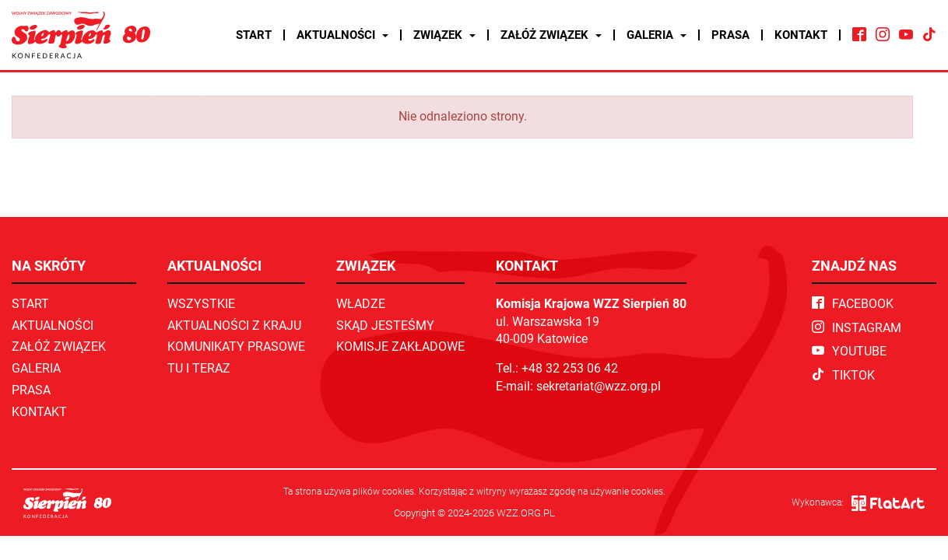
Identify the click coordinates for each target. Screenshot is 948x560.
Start (254, 35)
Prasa (730, 35)
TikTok (843, 375)
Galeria (657, 35)
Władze (361, 304)
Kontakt (801, 35)
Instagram (857, 328)
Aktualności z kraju (234, 325)
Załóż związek (551, 35)
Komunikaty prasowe (236, 346)
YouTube (849, 351)
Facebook (853, 304)
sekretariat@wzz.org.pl (599, 386)
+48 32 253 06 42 (570, 368)
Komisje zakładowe (400, 346)
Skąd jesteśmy (385, 325)
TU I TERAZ (199, 368)
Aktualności (342, 35)
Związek (444, 35)
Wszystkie (201, 304)
